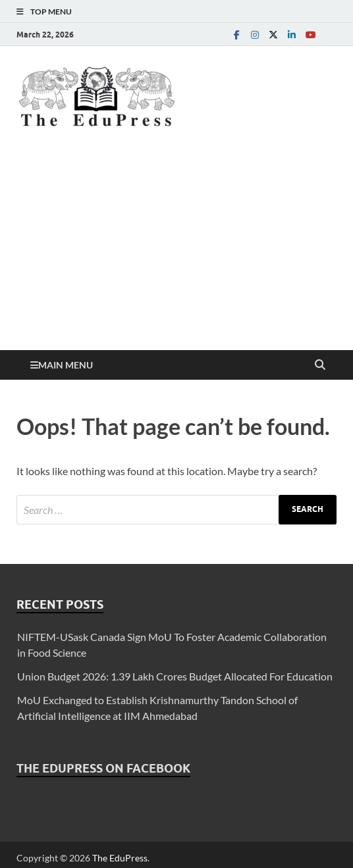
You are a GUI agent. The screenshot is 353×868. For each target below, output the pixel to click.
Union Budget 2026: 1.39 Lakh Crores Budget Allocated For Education (175, 676)
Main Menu (66, 365)
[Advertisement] (176, 251)
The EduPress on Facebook (103, 768)
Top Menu (51, 12)
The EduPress (120, 858)
